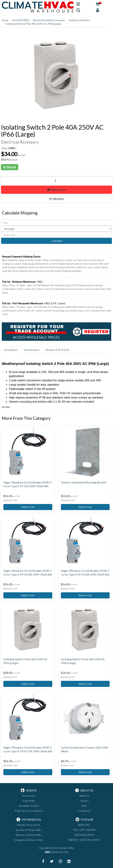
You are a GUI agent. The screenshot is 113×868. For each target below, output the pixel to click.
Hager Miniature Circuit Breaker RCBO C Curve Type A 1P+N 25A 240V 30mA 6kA (28, 749)
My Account (29, 796)
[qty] (56, 223)
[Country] (56, 229)
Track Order (29, 801)
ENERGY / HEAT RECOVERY (84, 840)
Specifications (32, 350)
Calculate (57, 241)
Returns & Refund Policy (29, 835)
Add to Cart (57, 190)
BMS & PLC (84, 825)
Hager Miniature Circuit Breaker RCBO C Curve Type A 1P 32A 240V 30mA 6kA (28, 484)
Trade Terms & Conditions (29, 811)
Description (11, 350)
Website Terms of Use (29, 825)
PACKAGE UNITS (84, 835)
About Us (84, 796)
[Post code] (56, 235)
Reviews (57, 350)
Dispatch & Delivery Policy (29, 840)
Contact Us (84, 811)
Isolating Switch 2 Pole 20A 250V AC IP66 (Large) (25, 661)
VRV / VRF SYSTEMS (84, 830)
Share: (9, 148)
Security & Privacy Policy (29, 830)
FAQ (84, 806)
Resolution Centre (29, 806)
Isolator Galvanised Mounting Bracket (84, 482)
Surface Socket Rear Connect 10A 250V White (84, 749)
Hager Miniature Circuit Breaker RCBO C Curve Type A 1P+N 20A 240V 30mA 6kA (28, 573)
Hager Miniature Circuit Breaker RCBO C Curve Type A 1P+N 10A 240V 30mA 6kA (85, 573)
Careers (84, 801)
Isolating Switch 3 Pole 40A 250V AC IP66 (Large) (83, 661)
